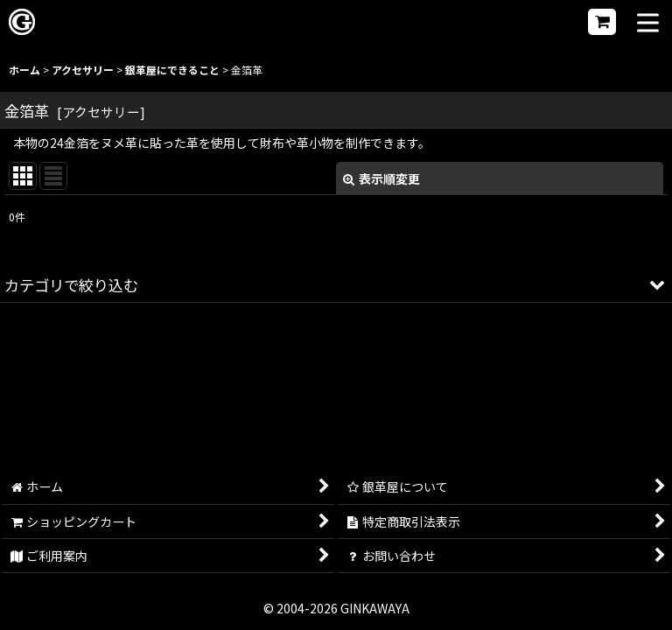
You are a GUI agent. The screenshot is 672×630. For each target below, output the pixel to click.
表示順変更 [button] (381, 178)
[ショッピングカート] (602, 22)
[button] (648, 24)
